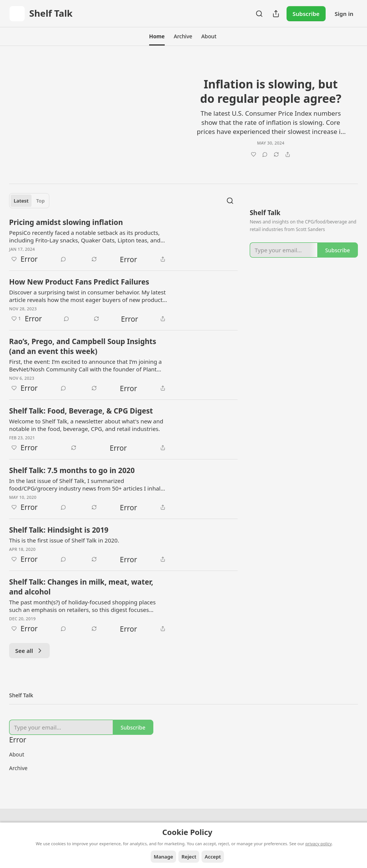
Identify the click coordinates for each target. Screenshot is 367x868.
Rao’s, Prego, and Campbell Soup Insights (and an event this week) (83, 346)
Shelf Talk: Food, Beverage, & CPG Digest (81, 411)
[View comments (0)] (265, 154)
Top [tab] (40, 201)
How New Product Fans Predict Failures (79, 282)
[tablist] (29, 201)
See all (29, 651)
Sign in (344, 14)
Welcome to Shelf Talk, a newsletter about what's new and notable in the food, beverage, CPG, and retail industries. (86, 425)
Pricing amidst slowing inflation (66, 222)
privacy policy (319, 844)
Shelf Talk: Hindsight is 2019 (59, 530)
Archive (18, 768)
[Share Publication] (276, 14)
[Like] (235, 154)
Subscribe (306, 14)
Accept (213, 857)
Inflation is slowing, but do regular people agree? (271, 91)
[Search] (259, 14)
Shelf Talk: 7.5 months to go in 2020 (72, 470)
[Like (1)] (16, 319)
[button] (157, 36)
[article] (183, 113)
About (17, 754)
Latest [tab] (21, 201)
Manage (163, 857)
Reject (189, 857)
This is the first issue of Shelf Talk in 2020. (64, 540)
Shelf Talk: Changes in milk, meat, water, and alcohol (81, 587)
